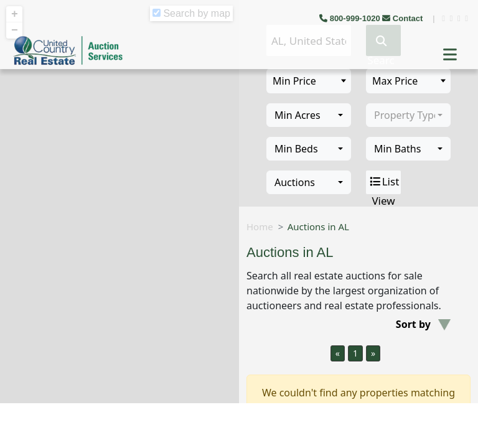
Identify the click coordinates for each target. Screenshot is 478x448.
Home (260, 226)
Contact (404, 18)
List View (384, 182)
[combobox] (309, 115)
